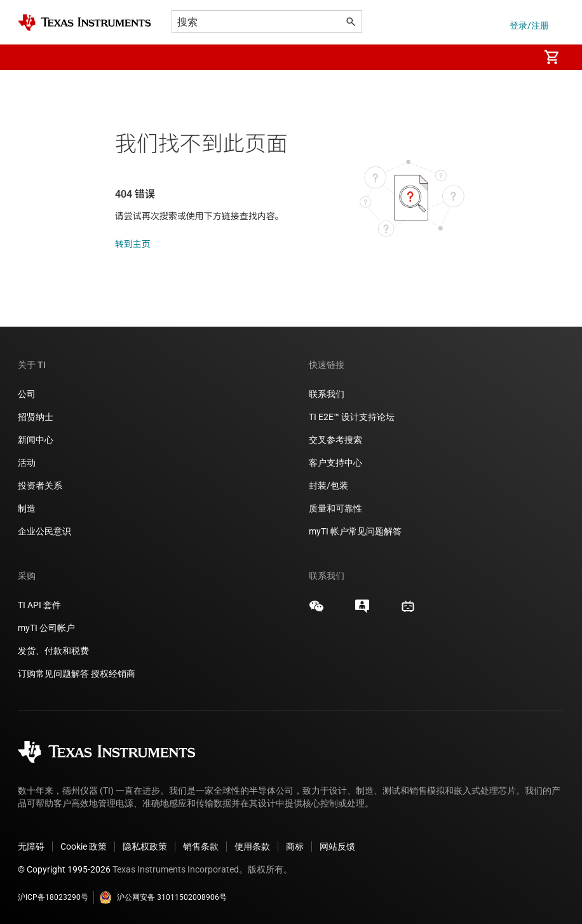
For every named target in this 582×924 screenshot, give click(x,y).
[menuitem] (516, 57)
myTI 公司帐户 (46, 628)
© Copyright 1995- (64, 869)
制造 (27, 508)
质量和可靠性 (336, 508)
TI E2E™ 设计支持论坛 (352, 417)
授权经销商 (113, 674)
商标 (295, 846)
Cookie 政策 (84, 846)
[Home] (85, 23)
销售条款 (201, 846)
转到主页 (133, 244)
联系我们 (327, 394)
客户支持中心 (335, 463)
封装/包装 (328, 486)
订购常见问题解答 (53, 674)
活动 (27, 463)
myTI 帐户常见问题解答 (355, 531)
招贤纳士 (36, 417)
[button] (30, 57)
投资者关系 (40, 486)
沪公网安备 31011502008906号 (163, 897)
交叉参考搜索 (335, 440)
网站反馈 (337, 846)
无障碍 (31, 846)
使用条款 (252, 846)
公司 (27, 394)
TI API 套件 (39, 605)
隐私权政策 (145, 846)
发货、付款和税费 (53, 651)
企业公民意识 (44, 531)
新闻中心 (36, 440)
